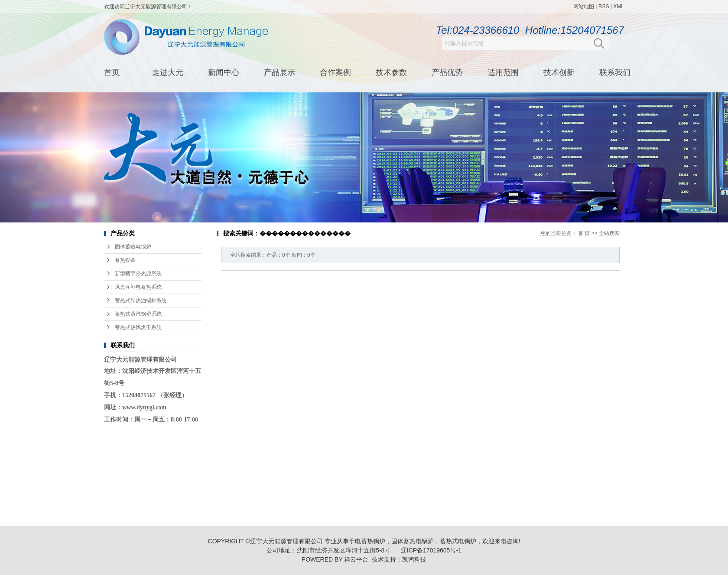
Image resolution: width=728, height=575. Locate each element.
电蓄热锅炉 (370, 541)
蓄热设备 (125, 260)
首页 (112, 72)
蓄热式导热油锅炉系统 (141, 301)
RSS (604, 7)
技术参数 (391, 72)
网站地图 (584, 7)
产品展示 (279, 72)
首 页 (584, 233)
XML (619, 7)
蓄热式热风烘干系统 (138, 327)
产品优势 (447, 72)
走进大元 (168, 72)
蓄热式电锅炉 (458, 541)
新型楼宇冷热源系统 (138, 274)
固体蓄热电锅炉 (133, 247)
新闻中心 (224, 72)
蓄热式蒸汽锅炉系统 (138, 314)
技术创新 (559, 72)
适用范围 (503, 72)
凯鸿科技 (414, 559)
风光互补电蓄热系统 (138, 287)
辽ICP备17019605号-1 (431, 550)
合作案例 (335, 72)
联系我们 (615, 72)
